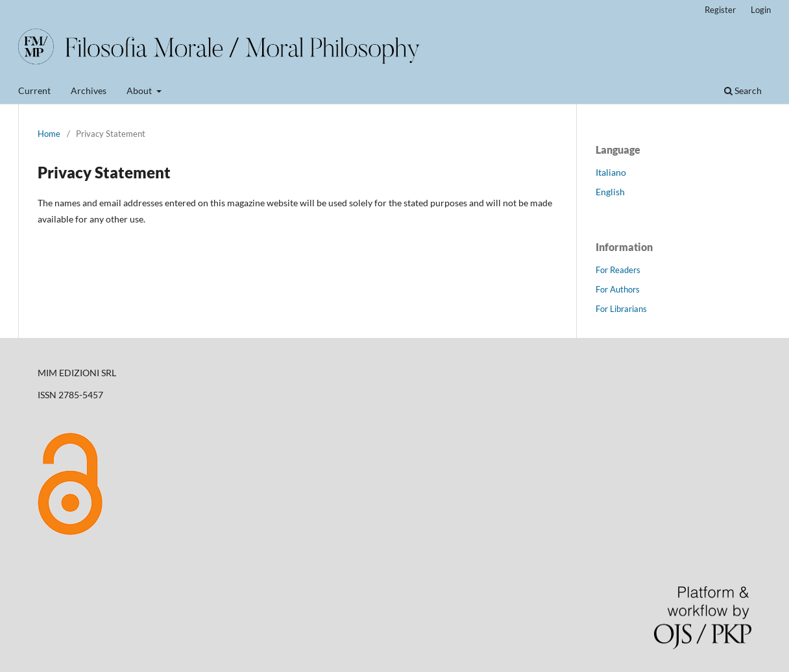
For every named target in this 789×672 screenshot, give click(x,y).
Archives (89, 90)
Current (34, 90)
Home (49, 134)
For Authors (618, 289)
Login (761, 10)
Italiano (611, 172)
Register (720, 10)
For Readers (618, 270)
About (140, 90)
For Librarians (621, 309)
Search (743, 90)
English (610, 192)
